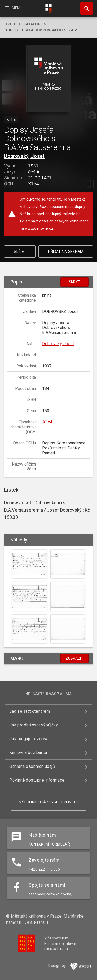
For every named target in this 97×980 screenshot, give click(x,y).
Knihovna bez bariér (28, 753)
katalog (32, 24)
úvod (10, 24)
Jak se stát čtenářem (30, 711)
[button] (48, 79)
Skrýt (74, 282)
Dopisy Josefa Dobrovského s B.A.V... (42, 30)
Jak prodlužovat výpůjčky (34, 725)
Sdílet (20, 252)
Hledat (84, 6)
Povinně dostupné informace (37, 780)
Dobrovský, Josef (24, 156)
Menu (13, 8)
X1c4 (48, 422)
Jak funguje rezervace (31, 739)
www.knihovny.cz (39, 228)
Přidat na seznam (66, 252)
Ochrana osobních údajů (32, 766)
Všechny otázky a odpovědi (48, 802)
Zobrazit (74, 658)
